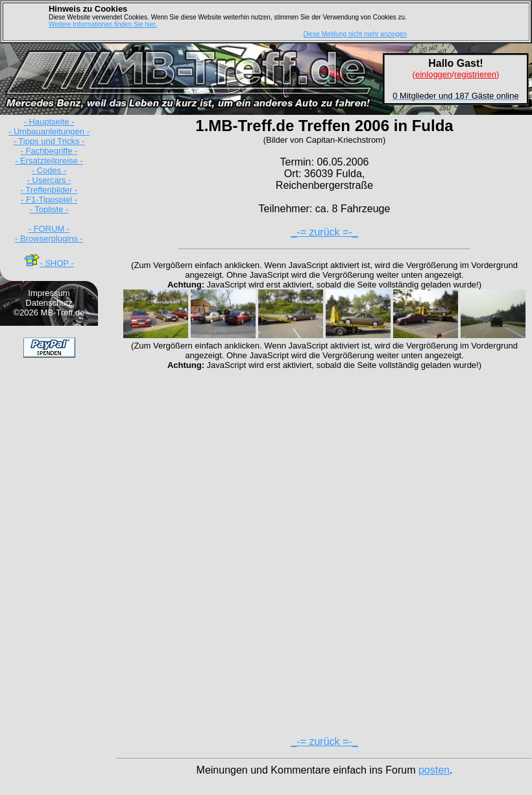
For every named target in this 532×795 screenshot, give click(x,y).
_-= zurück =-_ (324, 232)
